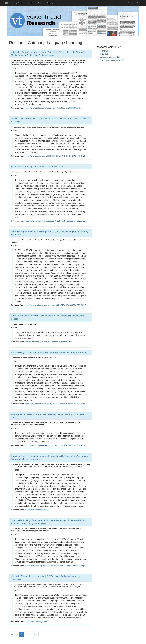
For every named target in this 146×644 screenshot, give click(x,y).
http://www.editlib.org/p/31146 (37, 622)
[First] (12, 634)
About (41, 3)
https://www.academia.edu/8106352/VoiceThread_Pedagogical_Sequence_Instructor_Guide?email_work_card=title (72, 221)
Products (31, 3)
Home (9, 3)
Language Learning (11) (110, 57)
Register (140, 3)
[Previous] (17, 634)
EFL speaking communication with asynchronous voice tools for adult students (49, 352)
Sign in (131, 3)
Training (51, 3)
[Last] (36, 634)
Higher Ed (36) (106, 51)
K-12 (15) (104, 54)
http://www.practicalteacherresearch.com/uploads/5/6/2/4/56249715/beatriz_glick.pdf (59, 445)
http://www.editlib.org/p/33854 (37, 510)
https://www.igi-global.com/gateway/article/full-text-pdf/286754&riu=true (54, 108)
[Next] (30, 634)
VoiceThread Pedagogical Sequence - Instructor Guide (37, 167)
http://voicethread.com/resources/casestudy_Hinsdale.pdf (48, 342)
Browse (19, 3)
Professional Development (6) (112, 60)
